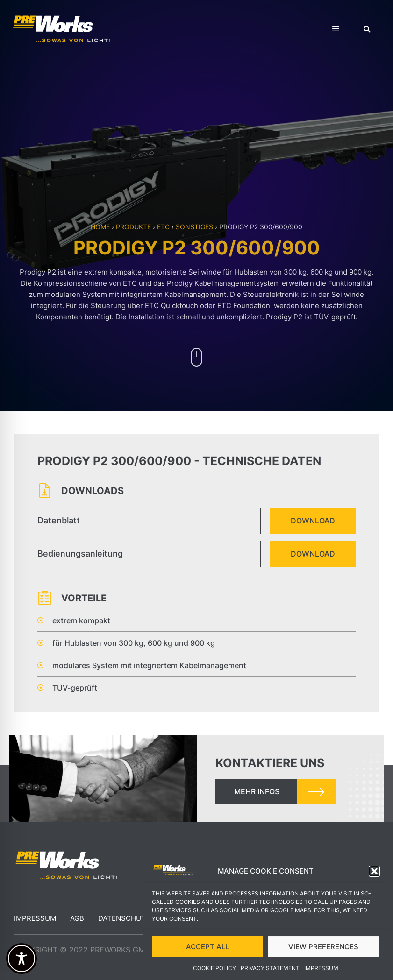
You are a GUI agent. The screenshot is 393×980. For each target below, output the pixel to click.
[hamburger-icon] (336, 30)
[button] (374, 876)
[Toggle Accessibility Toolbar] (21, 959)
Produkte (133, 227)
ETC (163, 227)
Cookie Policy (214, 973)
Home (100, 227)
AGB (77, 918)
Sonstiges (194, 227)
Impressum (321, 973)
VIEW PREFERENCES (323, 951)
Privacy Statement (270, 973)
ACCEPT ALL (207, 951)
